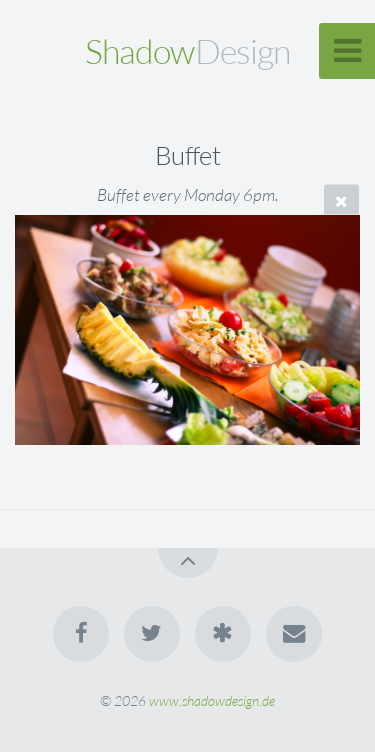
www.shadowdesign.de (212, 700)
